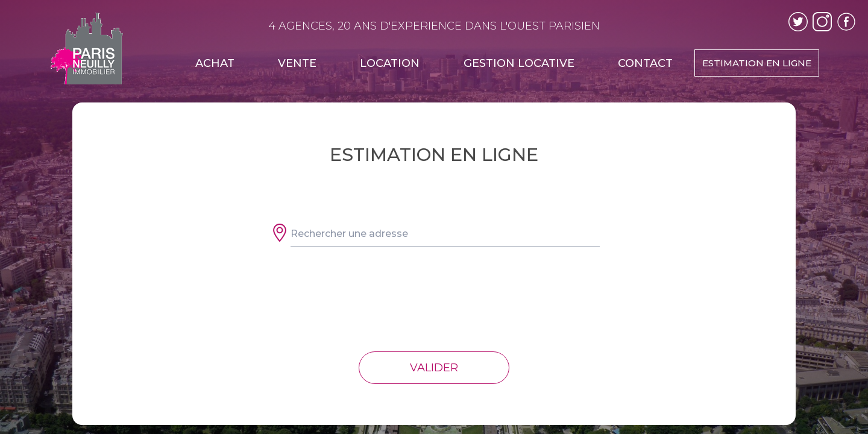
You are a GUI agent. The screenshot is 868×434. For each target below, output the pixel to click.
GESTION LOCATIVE (519, 63)
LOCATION (390, 63)
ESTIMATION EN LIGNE (757, 63)
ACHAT (215, 63)
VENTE (297, 63)
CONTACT (645, 63)
